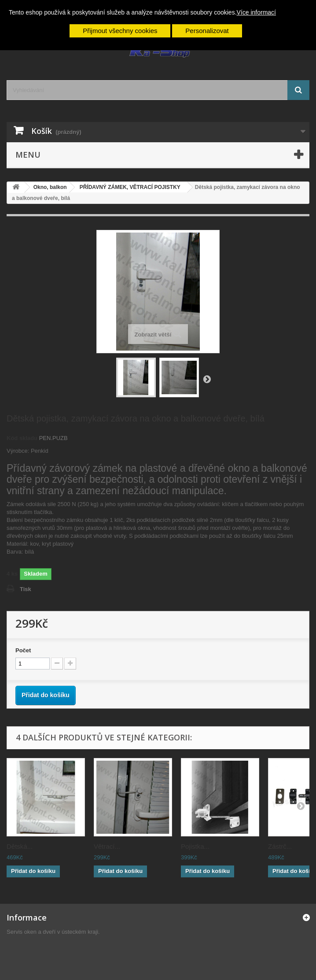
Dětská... (20, 846)
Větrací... (107, 846)
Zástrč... (280, 846)
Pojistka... (195, 846)
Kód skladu (22, 438)
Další (207, 379)
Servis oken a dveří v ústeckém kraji (52, 932)
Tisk (26, 589)
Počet (23, 650)
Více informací (256, 12)
